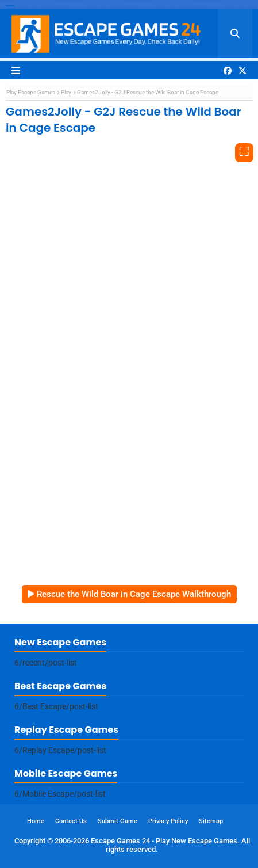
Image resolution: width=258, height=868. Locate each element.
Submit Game (118, 821)
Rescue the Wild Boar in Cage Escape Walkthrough (134, 594)
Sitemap (211, 821)
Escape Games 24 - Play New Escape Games (164, 841)
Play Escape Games (31, 92)
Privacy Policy (168, 821)
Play (66, 92)
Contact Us (71, 821)
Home (36, 821)
